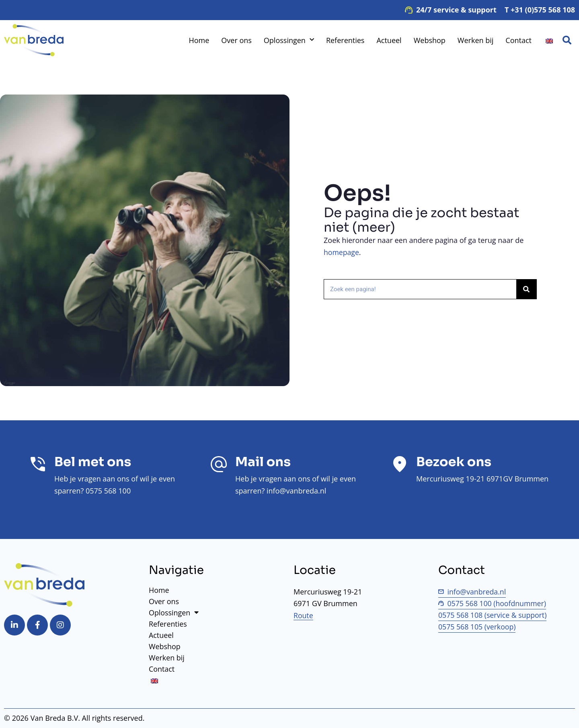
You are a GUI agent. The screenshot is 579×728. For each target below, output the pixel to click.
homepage (342, 252)
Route (304, 615)
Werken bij (475, 40)
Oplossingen (289, 40)
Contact (518, 40)
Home (199, 40)
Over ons (236, 40)
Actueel (389, 40)
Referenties (345, 40)
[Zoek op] (526, 289)
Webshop (430, 40)
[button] (567, 40)
